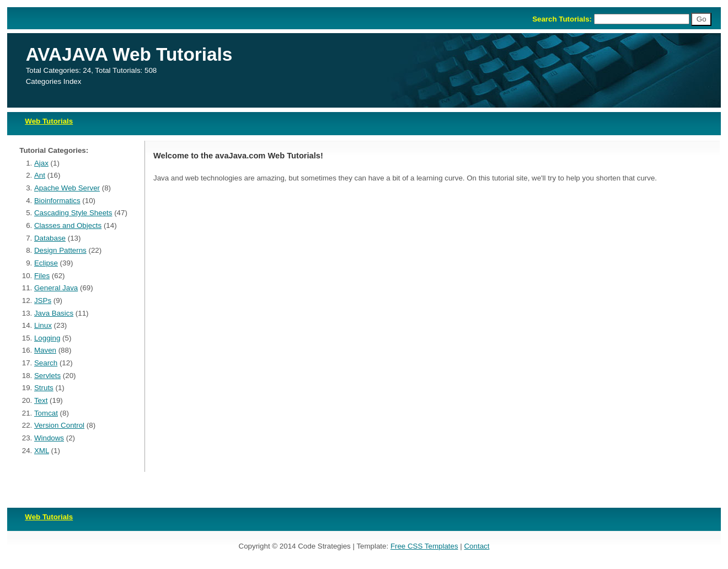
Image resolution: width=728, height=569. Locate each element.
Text (41, 400)
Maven (45, 350)
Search (46, 363)
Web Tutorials (49, 121)
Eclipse (46, 263)
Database (50, 238)
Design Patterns (60, 250)
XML (42, 451)
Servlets (47, 376)
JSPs (43, 301)
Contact (477, 546)
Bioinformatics (57, 201)
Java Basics (54, 313)
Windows (49, 438)
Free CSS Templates (424, 546)
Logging (47, 338)
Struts (44, 388)
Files (42, 276)
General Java (56, 288)
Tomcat (46, 413)
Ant (40, 175)
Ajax (41, 163)
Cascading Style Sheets (73, 213)
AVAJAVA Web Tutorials (129, 54)
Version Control (59, 425)
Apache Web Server (67, 188)
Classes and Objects (68, 225)
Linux (43, 325)
